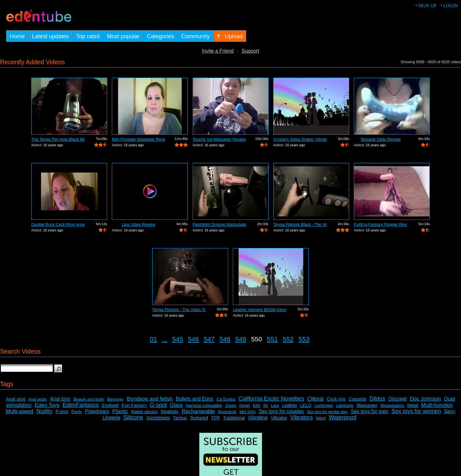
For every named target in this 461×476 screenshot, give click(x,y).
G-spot (158, 405)
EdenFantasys (81, 405)
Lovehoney (324, 406)
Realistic (170, 411)
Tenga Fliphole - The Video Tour (179, 310)
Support (250, 51)
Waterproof (343, 417)
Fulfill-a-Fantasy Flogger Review (380, 224)
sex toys (247, 411)
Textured (199, 418)
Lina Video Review (138, 224)
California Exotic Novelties (271, 399)
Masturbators (392, 405)
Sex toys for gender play (327, 412)
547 (209, 339)
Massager (367, 405)
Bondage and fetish (150, 399)
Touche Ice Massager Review (219, 139)
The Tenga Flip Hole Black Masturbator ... (58, 139)
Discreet (398, 399)
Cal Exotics (226, 399)
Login (451, 6)
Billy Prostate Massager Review (139, 139)
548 (225, 339)
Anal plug (16, 399)
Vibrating (258, 418)
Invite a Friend (218, 51)
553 (304, 339)
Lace (275, 406)
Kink (257, 406)
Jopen (230, 405)
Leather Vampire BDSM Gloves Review (259, 310)
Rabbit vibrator (144, 412)
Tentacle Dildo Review (380, 139)
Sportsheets (158, 418)
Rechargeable (198, 411)
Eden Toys (47, 405)
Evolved (110, 405)
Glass (176, 405)
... (165, 339)
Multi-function (437, 405)
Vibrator (279, 418)
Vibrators (301, 417)
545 (178, 339)
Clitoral (315, 399)
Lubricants (345, 406)
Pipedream (97, 411)
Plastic (120, 411)
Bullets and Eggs (195, 399)
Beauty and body (89, 399)
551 (272, 339)
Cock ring (336, 399)
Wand (321, 418)
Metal (413, 405)
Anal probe (38, 399)
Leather (289, 405)
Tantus (180, 418)
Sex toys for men (369, 411)
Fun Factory (134, 405)
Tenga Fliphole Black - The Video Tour (300, 224)
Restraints (227, 412)
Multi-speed (19, 411)
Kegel (245, 405)
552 (288, 339)
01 (153, 339)
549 (241, 339)
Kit (265, 406)
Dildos (377, 399)
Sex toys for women (416, 411)
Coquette (357, 399)
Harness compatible (204, 405)
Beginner (115, 399)
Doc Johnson (425, 399)
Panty (77, 412)
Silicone (133, 417)
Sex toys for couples (281, 411)
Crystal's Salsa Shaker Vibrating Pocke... (300, 139)
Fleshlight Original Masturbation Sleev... (219, 224)
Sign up (427, 6)
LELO (306, 405)
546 (194, 339)
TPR (216, 418)
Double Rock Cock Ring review (58, 224)
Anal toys (60, 399)
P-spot (62, 411)
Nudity (44, 411)
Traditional (234, 418)
